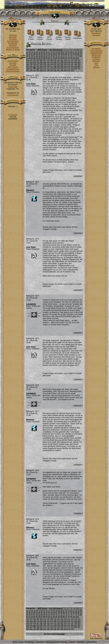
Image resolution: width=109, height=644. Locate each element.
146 (69, 64)
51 (66, 54)
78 (76, 56)
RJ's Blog (13, 39)
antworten (78, 176)
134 (28, 64)
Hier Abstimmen (96, 638)
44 (49, 54)
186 (41, 70)
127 (58, 62)
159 (58, 66)
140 (48, 64)
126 (55, 62)
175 (58, 68)
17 (39, 52)
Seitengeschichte (52, 642)
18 (42, 52)
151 (31, 66)
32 (76, 52)
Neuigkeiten (96, 49)
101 (78, 58)
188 (48, 70)
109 (52, 60)
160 (62, 66)
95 (61, 58)
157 (52, 66)
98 (69, 58)
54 (73, 54)
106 (41, 60)
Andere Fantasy (59, 37)
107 (45, 60)
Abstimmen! (13, 87)
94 (59, 58)
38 (34, 54)
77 (73, 56)
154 (41, 66)
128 (62, 62)
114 (69, 60)
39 (37, 54)
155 (45, 66)
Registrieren (96, 33)
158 (55, 66)
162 (69, 66)
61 (34, 56)
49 (61, 54)
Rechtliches (30, 642)
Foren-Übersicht (96, 51)
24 (56, 52)
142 (55, 64)
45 (51, 54)
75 (69, 56)
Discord (96, 67)
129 (65, 62)
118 (28, 62)
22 (51, 52)
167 (31, 68)
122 (41, 62)
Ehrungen (64, 642)
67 (49, 56)
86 (39, 58)
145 (65, 64)
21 (49, 52)
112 (62, 60)
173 (52, 68)
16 (37, 52)
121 (38, 62)
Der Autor (13, 37)
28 (66, 52)
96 (64, 58)
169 (38, 68)
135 (31, 64)
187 (45, 70)
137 (38, 64)
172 (48, 68)
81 (27, 58)
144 (62, 64)
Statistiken (81, 642)
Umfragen (96, 59)
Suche (58, 12)
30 (71, 52)
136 (34, 64)
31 (73, 52)
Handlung (13, 45)
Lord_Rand (31, 84)
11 (81, 50)
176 (62, 68)
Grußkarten (96, 57)
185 (38, 70)
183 (31, 70)
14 (32, 52)
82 (30, 58)
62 (37, 56)
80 (81, 56)
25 (59, 52)
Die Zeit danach (56, 50)
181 (79, 68)
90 (49, 58)
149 (79, 64)
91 (51, 58)
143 (58, 64)
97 (66, 58)
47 (56, 54)
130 (69, 62)
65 (44, 56)
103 (31, 60)
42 (44, 54)
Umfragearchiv (13, 95)
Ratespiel (96, 61)
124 (48, 62)
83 (32, 58)
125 (52, 62)
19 (44, 52)
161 (65, 66)
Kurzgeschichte (13, 47)
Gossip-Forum (68, 37)
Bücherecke (96, 55)
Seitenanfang (91, 642)
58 (27, 56)
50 (64, 54)
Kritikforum (78, 37)
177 (65, 68)
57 (81, 54)
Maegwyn (30, 190)
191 (58, 70)
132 (75, 62)
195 (72, 70)
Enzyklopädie (13, 61)
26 (61, 52)
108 (48, 60)
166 (28, 68)
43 (47, 54)
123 (45, 62)
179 (72, 68)
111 (58, 60)
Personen (13, 63)
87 (42, 58)
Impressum (40, 642)
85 (37, 58)
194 (69, 70)
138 (41, 64)
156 (48, 66)
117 (79, 60)
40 (39, 54)
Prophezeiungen (13, 69)
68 (51, 56)
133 (79, 62)
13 (30, 52)
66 (47, 56)
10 (78, 50)
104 (34, 60)
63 (39, 56)
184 (34, 70)
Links (96, 63)
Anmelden (96, 35)
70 (56, 56)
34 (81, 52)
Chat (96, 65)
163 (72, 66)
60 (32, 56)
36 (30, 54)
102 (28, 60)
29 (69, 52)
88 (44, 58)
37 (32, 54)
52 (69, 54)
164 (75, 66)
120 (34, 62)
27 (64, 52)
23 (54, 52)
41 (42, 54)
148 (75, 64)
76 (71, 56)
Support (72, 642)
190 (55, 70)
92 (54, 58)
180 (75, 68)
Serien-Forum (40, 37)
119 (31, 62)
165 (79, 66)
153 (38, 66)
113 (65, 60)
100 (74, 58)
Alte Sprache (13, 67)
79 (78, 56)
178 (69, 68)
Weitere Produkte (13, 50)
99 (71, 58)
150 (28, 66)
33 (78, 52)
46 (54, 54)
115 (72, 60)
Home (51, 12)
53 (71, 54)
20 (47, 52)
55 (76, 54)
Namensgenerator (13, 71)
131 (72, 62)
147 (72, 64)
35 (27, 54)
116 (75, 60)
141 (52, 64)
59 (30, 56)
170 (41, 68)
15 (34, 52)
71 (59, 56)
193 (65, 70)
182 (28, 70)
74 (66, 56)
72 (61, 56)
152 (34, 66)
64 (42, 56)
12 (27, 52)
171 (45, 68)
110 (55, 60)
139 (45, 64)
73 (64, 56)
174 (55, 68)
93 (56, 58)
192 (62, 70)
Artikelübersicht (96, 53)
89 (47, 58)
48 (59, 54)
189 (52, 70)
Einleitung (13, 35)
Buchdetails (13, 43)
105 (38, 60)
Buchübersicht (13, 41)
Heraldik (13, 65)
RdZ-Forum (31, 37)
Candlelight (31, 304)
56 (78, 54)
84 (34, 58)
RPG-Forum (49, 37)
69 (54, 56)
